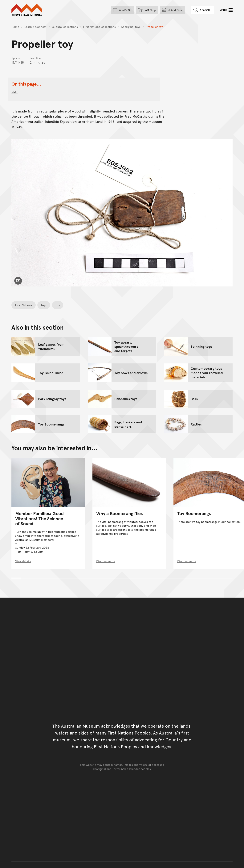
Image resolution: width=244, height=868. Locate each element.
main (14, 92)
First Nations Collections (99, 27)
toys (44, 305)
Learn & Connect (35, 27)
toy (58, 305)
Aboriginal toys (131, 27)
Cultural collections (65, 27)
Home (15, 27)
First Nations (24, 305)
